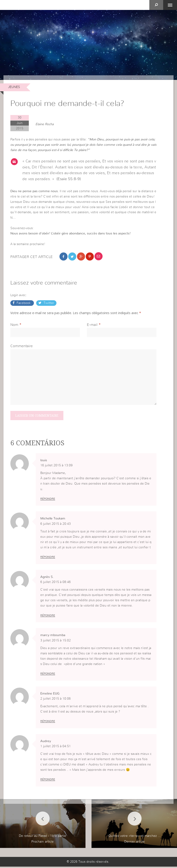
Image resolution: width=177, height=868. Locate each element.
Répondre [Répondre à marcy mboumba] (48, 675)
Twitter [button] (48, 303)
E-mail (92, 325)
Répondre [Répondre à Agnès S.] (48, 616)
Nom (14, 325)
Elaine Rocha (45, 124)
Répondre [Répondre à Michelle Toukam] (48, 558)
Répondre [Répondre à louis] (48, 500)
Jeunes (14, 87)
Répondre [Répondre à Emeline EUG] (48, 722)
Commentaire (22, 347)
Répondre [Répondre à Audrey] (48, 781)
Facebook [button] (24, 303)
